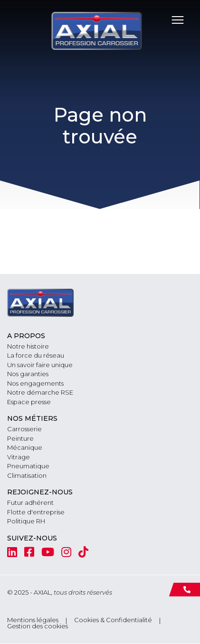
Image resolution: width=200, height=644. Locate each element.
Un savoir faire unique (40, 365)
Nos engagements (35, 383)
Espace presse (29, 402)
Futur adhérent (30, 502)
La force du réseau (36, 355)
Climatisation (27, 475)
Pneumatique (28, 466)
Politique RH (26, 521)
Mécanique (25, 447)
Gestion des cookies (38, 626)
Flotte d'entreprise (36, 512)
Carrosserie (24, 429)
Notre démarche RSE (40, 392)
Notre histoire (28, 346)
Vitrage (19, 457)
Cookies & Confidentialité (113, 620)
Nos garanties (28, 374)
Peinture (20, 438)
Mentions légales (33, 620)
